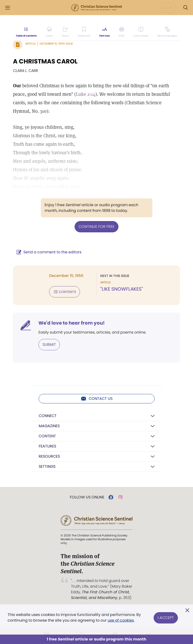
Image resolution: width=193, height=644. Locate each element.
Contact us (97, 399)
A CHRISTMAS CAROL (45, 61)
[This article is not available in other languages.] (167, 32)
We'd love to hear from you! (72, 323)
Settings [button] (47, 466)
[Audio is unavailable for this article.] (49, 32)
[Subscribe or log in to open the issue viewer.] (141, 32)
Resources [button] (49, 456)
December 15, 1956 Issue (56, 44)
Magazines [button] (49, 426)
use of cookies (121, 620)
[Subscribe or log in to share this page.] (65, 32)
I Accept (166, 617)
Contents (65, 292)
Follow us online (87, 497)
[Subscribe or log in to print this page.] (122, 32)
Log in (167, 8)
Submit (49, 345)
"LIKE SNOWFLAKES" (122, 289)
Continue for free (96, 227)
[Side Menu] (8, 8)
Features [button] (47, 446)
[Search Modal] (185, 8)
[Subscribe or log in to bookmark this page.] (84, 32)
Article (30, 44)
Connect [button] (48, 416)
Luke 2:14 (86, 94)
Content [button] (47, 436)
